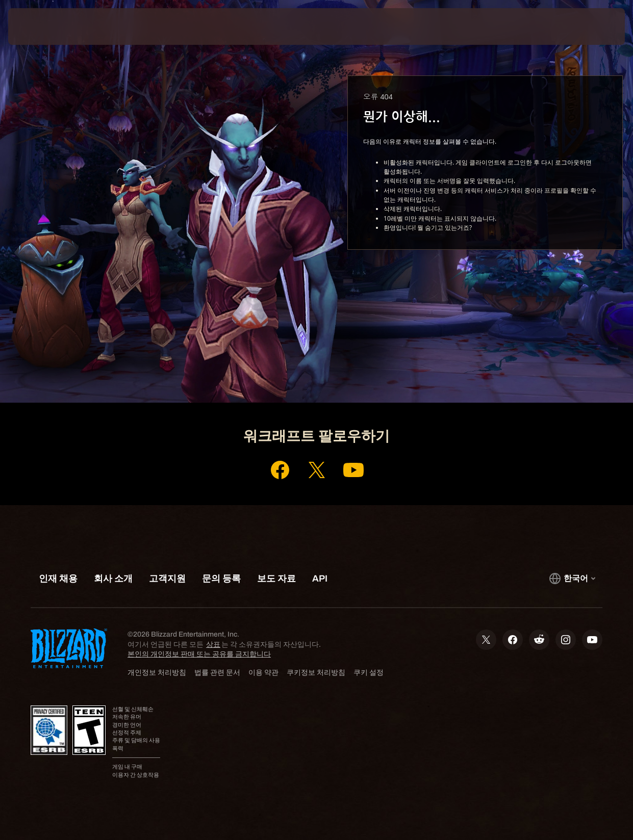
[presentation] (40, 27)
